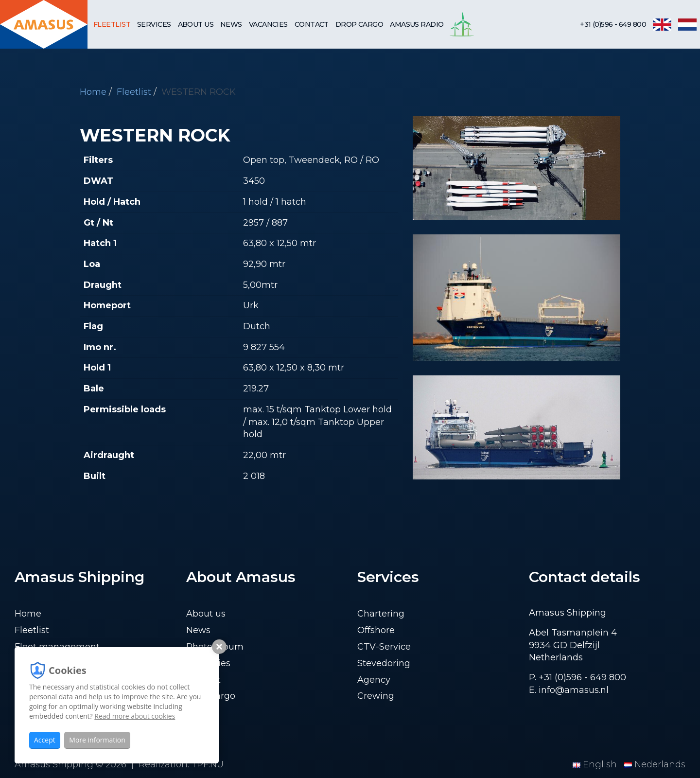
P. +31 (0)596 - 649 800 (577, 677)
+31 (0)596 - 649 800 (613, 24)
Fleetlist (112, 24)
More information (97, 740)
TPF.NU (208, 764)
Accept (45, 740)
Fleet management (57, 647)
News (231, 24)
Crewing (376, 696)
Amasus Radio (417, 24)
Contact (312, 24)
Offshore (376, 630)
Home (93, 92)
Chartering (381, 614)
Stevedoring (384, 663)
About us (196, 24)
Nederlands (655, 764)
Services (154, 24)
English (596, 764)
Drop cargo (359, 24)
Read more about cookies (135, 716)
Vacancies (268, 24)
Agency (374, 680)
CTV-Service (384, 647)
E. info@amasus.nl (569, 690)
